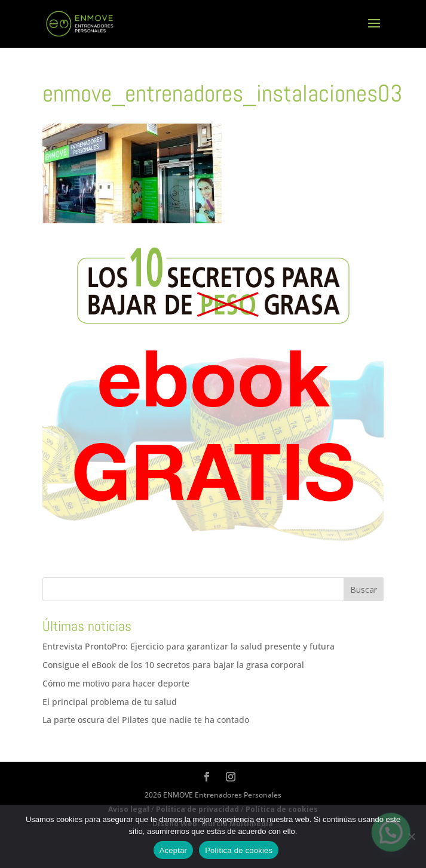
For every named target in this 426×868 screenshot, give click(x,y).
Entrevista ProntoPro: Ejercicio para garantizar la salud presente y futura (189, 646)
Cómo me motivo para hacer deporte (116, 683)
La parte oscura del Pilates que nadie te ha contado (146, 720)
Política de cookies (239, 850)
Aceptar (174, 850)
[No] (411, 836)
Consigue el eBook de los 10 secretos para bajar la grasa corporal (173, 665)
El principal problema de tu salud (110, 702)
